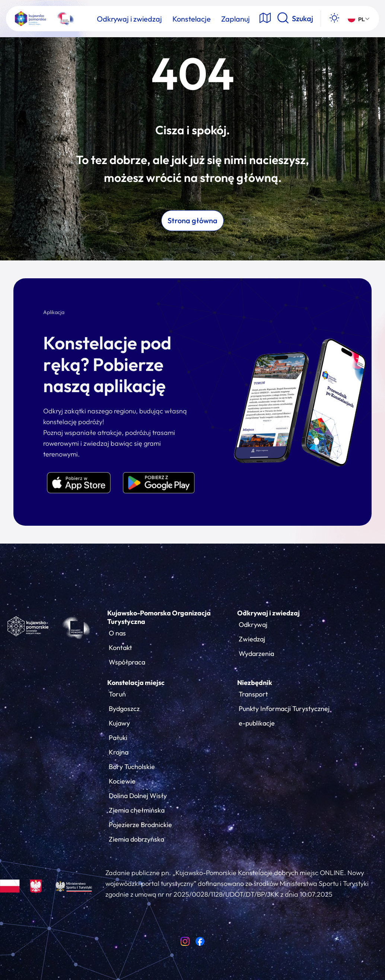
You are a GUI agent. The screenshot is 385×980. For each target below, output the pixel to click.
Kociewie (122, 781)
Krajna (119, 752)
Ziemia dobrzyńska (136, 839)
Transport (253, 694)
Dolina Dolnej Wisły (138, 796)
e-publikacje (257, 723)
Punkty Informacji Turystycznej (284, 709)
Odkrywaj (253, 624)
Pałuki (118, 738)
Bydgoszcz (124, 709)
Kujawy (119, 723)
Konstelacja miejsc (136, 683)
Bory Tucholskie (132, 767)
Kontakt (120, 648)
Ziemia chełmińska (137, 810)
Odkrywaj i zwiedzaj (268, 613)
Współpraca (127, 662)
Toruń (117, 694)
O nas (117, 633)
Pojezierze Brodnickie (140, 825)
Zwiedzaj (252, 639)
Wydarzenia (256, 654)
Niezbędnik (255, 683)
